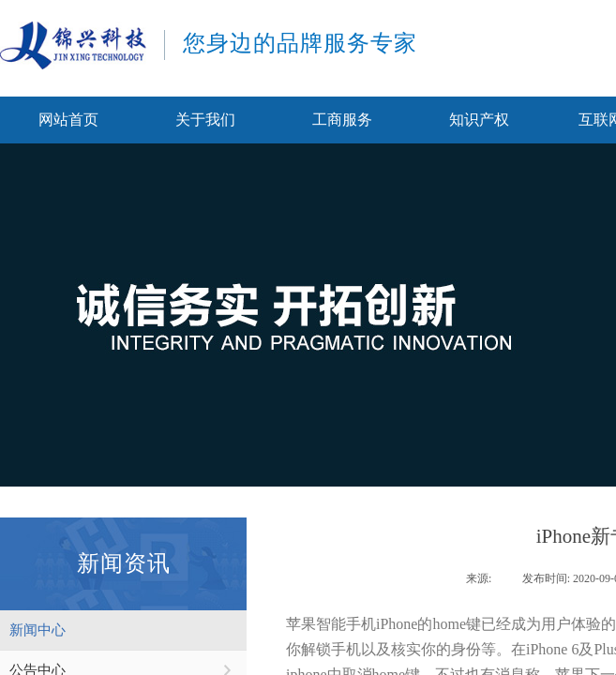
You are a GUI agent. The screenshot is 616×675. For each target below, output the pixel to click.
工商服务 (342, 120)
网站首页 (68, 120)
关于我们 (205, 120)
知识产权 (479, 120)
